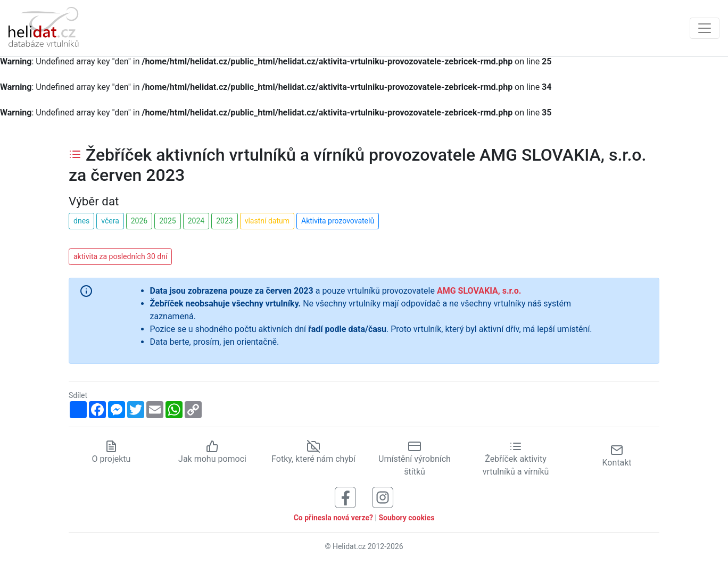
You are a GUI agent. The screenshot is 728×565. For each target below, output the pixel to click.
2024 (196, 221)
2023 (224, 221)
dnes (81, 221)
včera (110, 221)
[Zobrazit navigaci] (705, 28)
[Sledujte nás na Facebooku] (345, 497)
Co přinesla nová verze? (333, 518)
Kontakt (617, 456)
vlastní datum (267, 221)
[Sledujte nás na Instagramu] (383, 497)
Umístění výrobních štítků (415, 459)
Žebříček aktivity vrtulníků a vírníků (516, 459)
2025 (167, 221)
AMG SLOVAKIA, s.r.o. (479, 291)
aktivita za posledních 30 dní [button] (120, 256)
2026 (139, 221)
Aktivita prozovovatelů (338, 221)
